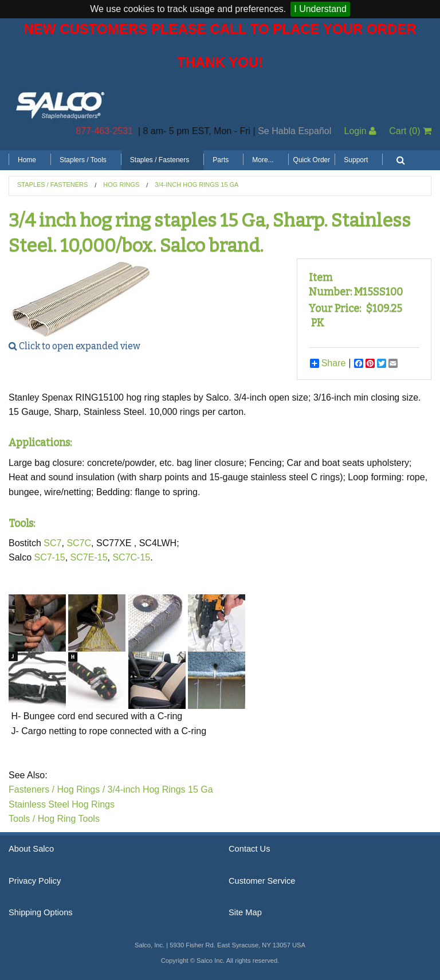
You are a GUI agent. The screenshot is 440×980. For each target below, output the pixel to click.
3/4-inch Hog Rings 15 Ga (160, 789)
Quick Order (312, 160)
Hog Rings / (81, 789)
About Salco (31, 849)
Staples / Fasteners (160, 160)
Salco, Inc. (60, 104)
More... (263, 160)
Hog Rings (121, 185)
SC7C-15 (131, 557)
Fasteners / (32, 789)
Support (356, 160)
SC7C (79, 543)
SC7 (52, 543)
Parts (221, 160)
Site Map (245, 912)
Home (27, 160)
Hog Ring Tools (69, 819)
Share (328, 363)
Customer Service (262, 881)
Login (360, 131)
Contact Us (250, 849)
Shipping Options (41, 912)
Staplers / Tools (83, 160)
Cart (410, 131)
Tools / (22, 819)
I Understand (320, 9)
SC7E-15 (89, 557)
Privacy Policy (35, 881)
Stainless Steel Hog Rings (62, 804)
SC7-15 (49, 557)
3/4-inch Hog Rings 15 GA (197, 185)
